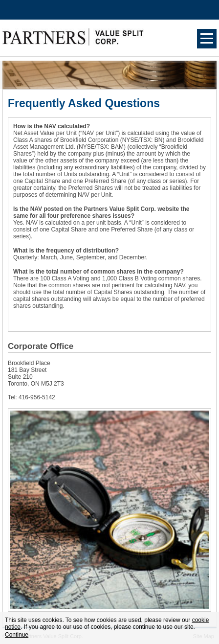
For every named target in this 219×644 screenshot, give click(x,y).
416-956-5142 (37, 397)
